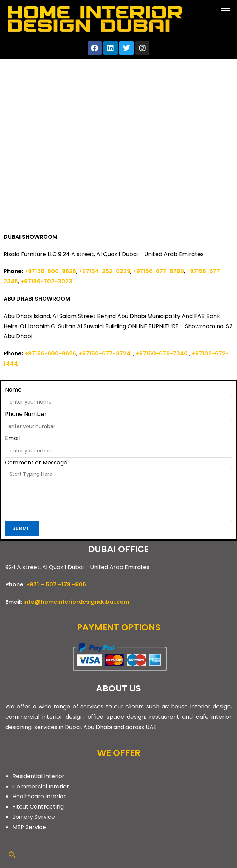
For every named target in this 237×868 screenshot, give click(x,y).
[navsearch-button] (12, 856)
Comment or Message (36, 462)
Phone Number (26, 414)
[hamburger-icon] (225, 9)
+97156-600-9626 (50, 271)
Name (13, 390)
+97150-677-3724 (106, 354)
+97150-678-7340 (162, 354)
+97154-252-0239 (105, 271)
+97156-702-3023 (46, 281)
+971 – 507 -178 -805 (56, 585)
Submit (22, 528)
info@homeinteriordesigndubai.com (76, 602)
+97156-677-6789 (158, 271)
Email (12, 438)
